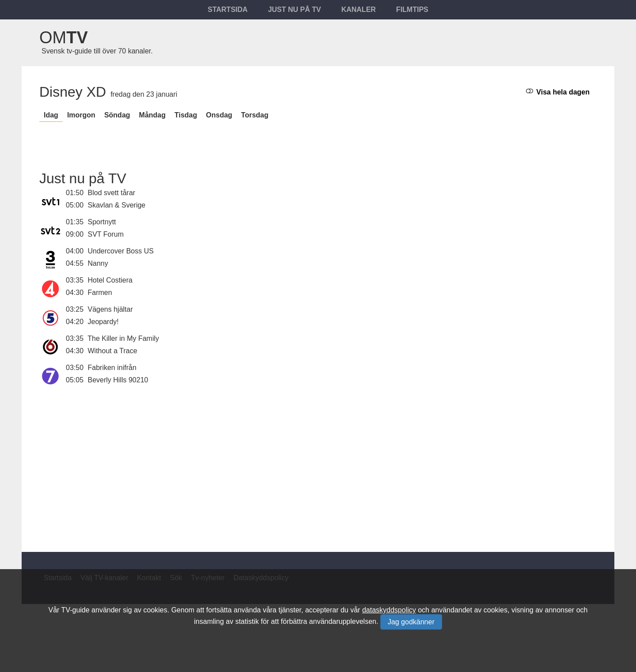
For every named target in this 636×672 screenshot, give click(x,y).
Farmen (100, 293)
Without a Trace (113, 351)
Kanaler (359, 9)
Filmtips (412, 9)
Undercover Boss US (121, 251)
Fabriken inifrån (112, 368)
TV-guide (76, 610)
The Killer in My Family (123, 338)
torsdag (255, 115)
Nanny (98, 263)
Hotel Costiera (110, 280)
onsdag (219, 115)
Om (64, 38)
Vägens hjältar (110, 309)
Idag (51, 115)
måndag (152, 115)
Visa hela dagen (558, 92)
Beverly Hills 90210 (118, 380)
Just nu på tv (295, 9)
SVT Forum (106, 234)
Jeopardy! (103, 322)
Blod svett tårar (112, 193)
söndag (117, 115)
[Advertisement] (318, 464)
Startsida (227, 9)
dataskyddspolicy (389, 610)
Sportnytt (102, 222)
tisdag (186, 115)
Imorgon (81, 115)
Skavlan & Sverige (117, 205)
